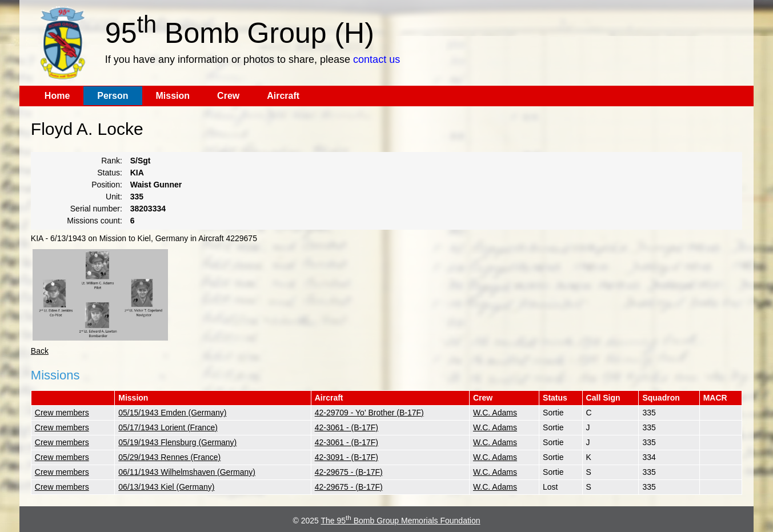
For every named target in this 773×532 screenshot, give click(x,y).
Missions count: (94, 221)
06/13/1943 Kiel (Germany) (166, 487)
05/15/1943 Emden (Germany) (172, 413)
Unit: (114, 197)
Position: (107, 185)
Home (57, 96)
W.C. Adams (495, 413)
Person (113, 96)
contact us (377, 59)
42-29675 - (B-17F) (349, 472)
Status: (110, 173)
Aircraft (283, 96)
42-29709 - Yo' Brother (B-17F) (369, 413)
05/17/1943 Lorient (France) (168, 427)
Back (40, 351)
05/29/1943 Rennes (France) (169, 457)
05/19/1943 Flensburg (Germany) (177, 442)
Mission (173, 96)
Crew (228, 96)
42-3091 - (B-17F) (347, 457)
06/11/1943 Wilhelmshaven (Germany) (187, 472)
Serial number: (96, 209)
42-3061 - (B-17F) (347, 427)
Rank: (112, 161)
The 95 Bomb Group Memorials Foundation (401, 521)
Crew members (62, 413)
